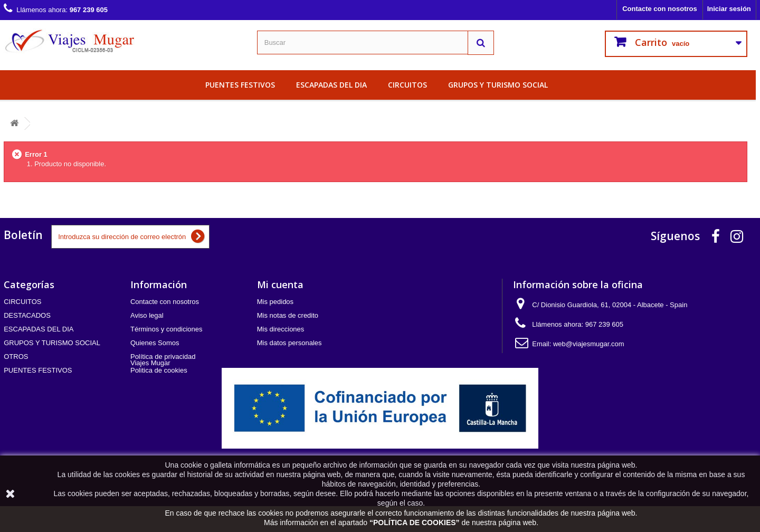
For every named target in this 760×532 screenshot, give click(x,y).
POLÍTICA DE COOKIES (415, 522)
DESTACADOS (27, 315)
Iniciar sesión (729, 9)
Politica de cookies (159, 370)
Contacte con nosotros (660, 9)
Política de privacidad (163, 357)
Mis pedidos (275, 302)
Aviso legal (147, 315)
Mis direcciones (281, 329)
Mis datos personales (289, 343)
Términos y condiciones (167, 329)
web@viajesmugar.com (589, 344)
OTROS (16, 357)
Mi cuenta (280, 284)
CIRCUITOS (407, 85)
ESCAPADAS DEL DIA (331, 85)
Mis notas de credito (288, 315)
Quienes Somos (155, 343)
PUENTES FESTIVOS (240, 85)
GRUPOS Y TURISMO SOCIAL (498, 85)
